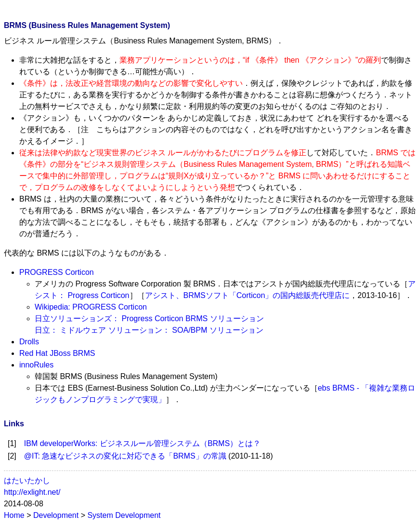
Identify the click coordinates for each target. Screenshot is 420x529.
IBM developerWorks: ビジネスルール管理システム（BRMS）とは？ (142, 443)
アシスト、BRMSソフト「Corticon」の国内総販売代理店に (248, 295)
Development (56, 515)
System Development (124, 515)
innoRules (36, 365)
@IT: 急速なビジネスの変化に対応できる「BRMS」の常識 (125, 456)
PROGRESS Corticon (57, 272)
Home (14, 515)
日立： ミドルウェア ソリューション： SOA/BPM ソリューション (149, 330)
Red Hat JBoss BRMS (57, 353)
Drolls (29, 342)
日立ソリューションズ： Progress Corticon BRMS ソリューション (149, 319)
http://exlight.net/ (32, 492)
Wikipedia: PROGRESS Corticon (91, 307)
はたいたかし (27, 481)
